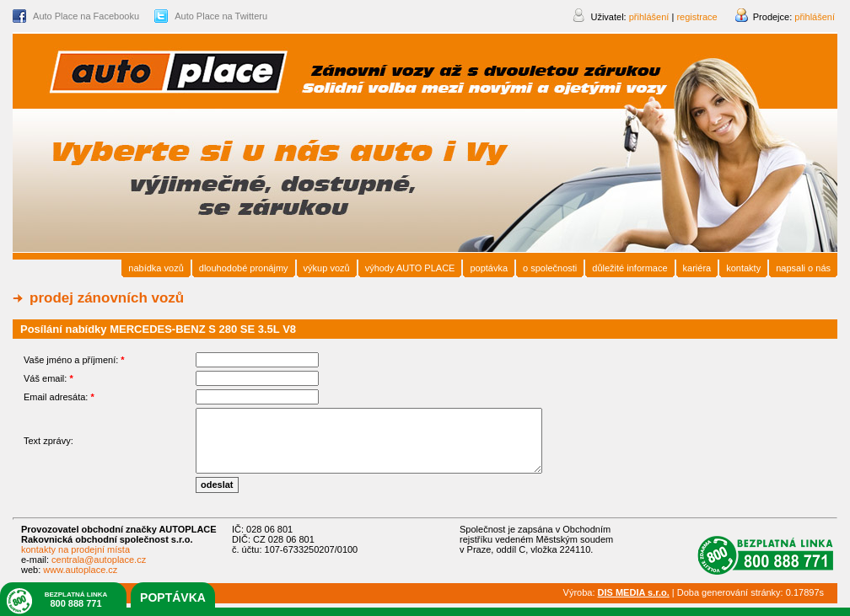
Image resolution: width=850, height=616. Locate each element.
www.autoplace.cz (80, 570)
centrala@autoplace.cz (99, 560)
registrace (697, 17)
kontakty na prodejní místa (75, 549)
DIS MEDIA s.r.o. (634, 592)
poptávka (173, 597)
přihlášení (815, 17)
